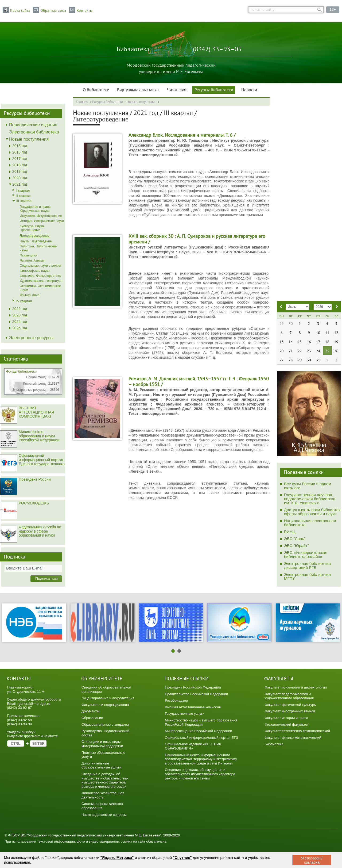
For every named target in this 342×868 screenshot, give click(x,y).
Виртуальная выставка (138, 90)
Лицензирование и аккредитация (108, 698)
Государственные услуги (185, 714)
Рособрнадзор (176, 700)
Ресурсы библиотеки (214, 90)
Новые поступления (141, 102)
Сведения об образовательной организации (106, 689)
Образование (92, 718)
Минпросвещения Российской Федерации (199, 731)
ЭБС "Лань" (295, 539)
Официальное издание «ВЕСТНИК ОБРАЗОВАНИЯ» (193, 746)
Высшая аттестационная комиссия (193, 707)
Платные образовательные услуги (103, 755)
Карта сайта (20, 11)
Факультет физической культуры (291, 705)
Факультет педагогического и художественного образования (289, 696)
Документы (90, 711)
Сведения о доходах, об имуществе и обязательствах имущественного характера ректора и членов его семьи (105, 780)
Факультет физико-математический (293, 738)
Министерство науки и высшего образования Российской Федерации (201, 722)
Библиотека (274, 744)
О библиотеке (96, 90)
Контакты (85, 11)
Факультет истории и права (286, 718)
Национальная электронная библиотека (310, 523)
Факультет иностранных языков (290, 711)
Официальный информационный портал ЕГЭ (202, 738)
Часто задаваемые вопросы (104, 815)
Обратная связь (53, 11)
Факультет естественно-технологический (297, 731)
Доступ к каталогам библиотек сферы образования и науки (312, 512)
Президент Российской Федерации (193, 687)
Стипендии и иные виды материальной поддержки (102, 744)
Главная (82, 102)
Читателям (177, 90)
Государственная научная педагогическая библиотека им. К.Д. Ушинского (310, 499)
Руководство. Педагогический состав (105, 733)
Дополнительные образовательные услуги (101, 765)
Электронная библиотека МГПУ (307, 576)
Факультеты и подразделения (105, 705)
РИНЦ (290, 532)
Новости (249, 90)
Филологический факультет (287, 724)
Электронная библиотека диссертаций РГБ (307, 565)
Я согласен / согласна (312, 860)
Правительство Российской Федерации (196, 694)
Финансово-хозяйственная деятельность (103, 795)
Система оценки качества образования (102, 806)
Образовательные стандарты (105, 724)
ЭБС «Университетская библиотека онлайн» (306, 555)
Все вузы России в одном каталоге (308, 486)
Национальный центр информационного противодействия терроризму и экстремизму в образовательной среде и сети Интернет (201, 759)
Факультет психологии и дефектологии (296, 687)
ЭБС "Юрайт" (296, 546)
